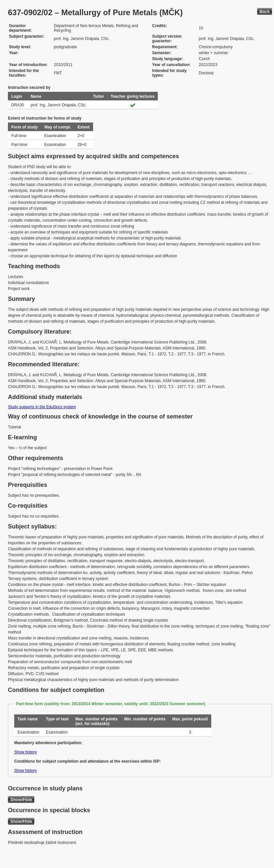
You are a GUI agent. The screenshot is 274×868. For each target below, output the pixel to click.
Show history (26, 752)
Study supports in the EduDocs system (42, 407)
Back (265, 11)
